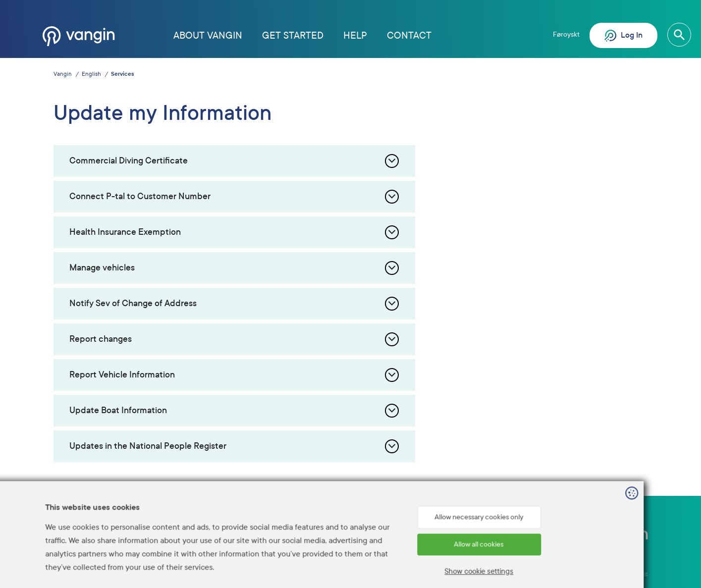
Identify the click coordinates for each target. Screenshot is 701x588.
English (91, 74)
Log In (623, 36)
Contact (409, 35)
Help (355, 35)
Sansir (641, 573)
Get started (293, 35)
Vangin (63, 74)
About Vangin (208, 35)
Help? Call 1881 (458, 534)
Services (122, 74)
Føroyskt (566, 34)
